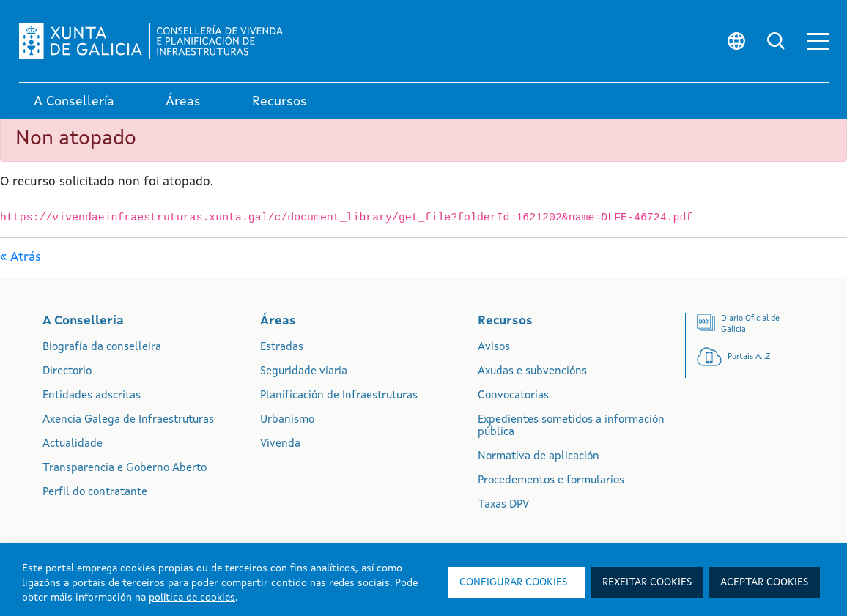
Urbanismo (287, 420)
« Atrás (21, 257)
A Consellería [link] (74, 102)
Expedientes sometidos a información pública (571, 426)
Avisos (494, 348)
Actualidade (73, 444)
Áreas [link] (183, 102)
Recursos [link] (280, 102)
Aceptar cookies (764, 582)
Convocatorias (513, 396)
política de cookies (192, 598)
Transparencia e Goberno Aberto (125, 468)
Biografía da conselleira (102, 348)
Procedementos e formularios (551, 481)
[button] (818, 41)
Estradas (282, 348)
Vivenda (280, 444)
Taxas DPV (503, 505)
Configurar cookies (513, 582)
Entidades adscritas (92, 396)
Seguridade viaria (304, 372)
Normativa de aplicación (539, 457)
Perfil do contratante (95, 493)
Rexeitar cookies (647, 582)
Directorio (67, 372)
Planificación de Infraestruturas (339, 396)
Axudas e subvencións (532, 372)
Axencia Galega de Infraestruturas (128, 420)
